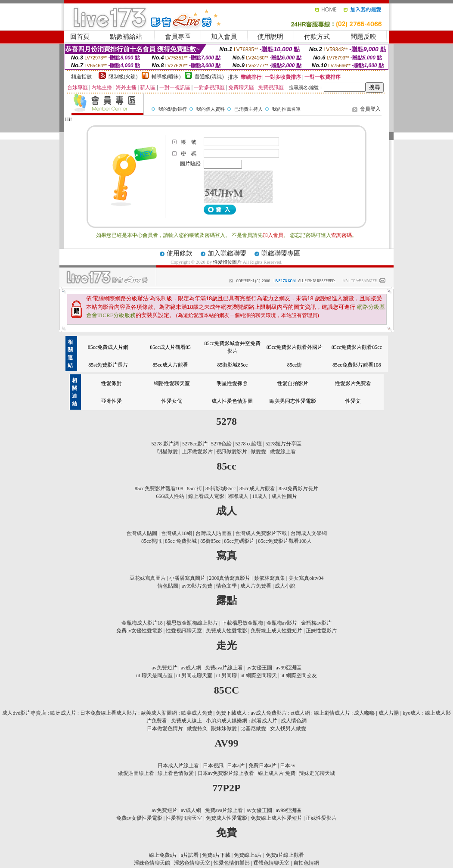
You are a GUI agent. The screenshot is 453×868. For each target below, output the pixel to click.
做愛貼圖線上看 (136, 773)
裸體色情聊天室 (271, 863)
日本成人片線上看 (178, 765)
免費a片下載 (216, 855)
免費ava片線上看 (224, 668)
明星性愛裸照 (232, 383)
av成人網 (191, 668)
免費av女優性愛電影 (139, 631)
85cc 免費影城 (181, 541)
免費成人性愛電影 (226, 631)
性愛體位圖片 (228, 262)
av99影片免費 (197, 586)
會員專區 (178, 37)
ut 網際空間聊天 (259, 675)
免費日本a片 (262, 765)
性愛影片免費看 (353, 383)
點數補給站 (126, 37)
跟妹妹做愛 (224, 728)
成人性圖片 (284, 496)
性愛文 (353, 401)
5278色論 (221, 444)
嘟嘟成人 (238, 496)
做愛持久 (197, 728)
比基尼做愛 (253, 728)
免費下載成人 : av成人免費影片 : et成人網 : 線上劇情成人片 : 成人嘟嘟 (295, 713)
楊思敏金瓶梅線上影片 (192, 623)
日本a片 (236, 765)
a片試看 (190, 855)
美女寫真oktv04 (306, 578)
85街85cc (210, 541)
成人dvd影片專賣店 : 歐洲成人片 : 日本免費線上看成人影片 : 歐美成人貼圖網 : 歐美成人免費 (107, 713)
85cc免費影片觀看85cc (357, 347)
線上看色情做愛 (176, 773)
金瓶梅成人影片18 (142, 623)
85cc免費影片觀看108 (357, 365)
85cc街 (295, 365)
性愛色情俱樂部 (232, 863)
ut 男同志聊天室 (194, 675)
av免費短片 (164, 668)
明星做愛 (168, 451)
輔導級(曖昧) (166, 77)
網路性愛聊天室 (172, 383)
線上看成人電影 (206, 496)
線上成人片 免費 (277, 773)
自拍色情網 (306, 863)
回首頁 (80, 37)
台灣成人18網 (177, 533)
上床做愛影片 (197, 451)
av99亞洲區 (288, 668)
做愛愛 (258, 451)
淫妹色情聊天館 (152, 863)
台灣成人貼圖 (142, 533)
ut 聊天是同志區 (154, 675)
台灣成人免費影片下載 (261, 533)
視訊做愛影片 (232, 451)
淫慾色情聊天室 (192, 863)
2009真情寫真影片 (230, 578)
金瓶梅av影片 (282, 623)
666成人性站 (170, 496)
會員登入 (370, 109)
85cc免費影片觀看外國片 (295, 347)
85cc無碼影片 (239, 541)
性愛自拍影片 (293, 383)
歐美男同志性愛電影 (293, 401)
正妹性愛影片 (321, 631)
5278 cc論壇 (248, 444)
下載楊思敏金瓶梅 (242, 623)
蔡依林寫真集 (270, 578)
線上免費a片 (163, 855)
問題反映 (363, 37)
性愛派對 (112, 383)
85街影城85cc (232, 365)
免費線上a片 (248, 855)
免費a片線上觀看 (285, 855)
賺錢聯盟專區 (281, 253)
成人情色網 (294, 721)
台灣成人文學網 (309, 533)
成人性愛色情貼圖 (232, 401)
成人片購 (389, 713)
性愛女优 (172, 401)
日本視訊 (213, 765)
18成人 (260, 496)
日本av (287, 765)
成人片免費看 (256, 586)
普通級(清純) (209, 77)
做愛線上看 (283, 451)
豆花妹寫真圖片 (148, 578)
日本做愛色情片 (165, 728)
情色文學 (226, 586)
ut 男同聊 (226, 675)
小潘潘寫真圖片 (187, 578)
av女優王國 (259, 668)
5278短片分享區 (283, 444)
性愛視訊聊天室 (184, 631)
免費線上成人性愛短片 (276, 631)
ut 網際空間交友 (298, 675)
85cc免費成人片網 (108, 347)
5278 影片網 (165, 444)
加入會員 (224, 37)
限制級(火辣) (123, 77)
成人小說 (285, 586)
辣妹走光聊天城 (317, 773)
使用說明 (270, 37)
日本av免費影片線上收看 (226, 773)
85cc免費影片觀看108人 (285, 541)
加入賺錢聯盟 (227, 253)
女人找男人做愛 (288, 728)
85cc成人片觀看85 (170, 347)
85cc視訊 (151, 541)
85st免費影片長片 (108, 365)
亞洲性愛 (112, 401)
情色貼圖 (168, 586)
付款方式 (317, 37)
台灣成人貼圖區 (214, 533)
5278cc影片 (195, 444)
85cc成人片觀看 (170, 365)
